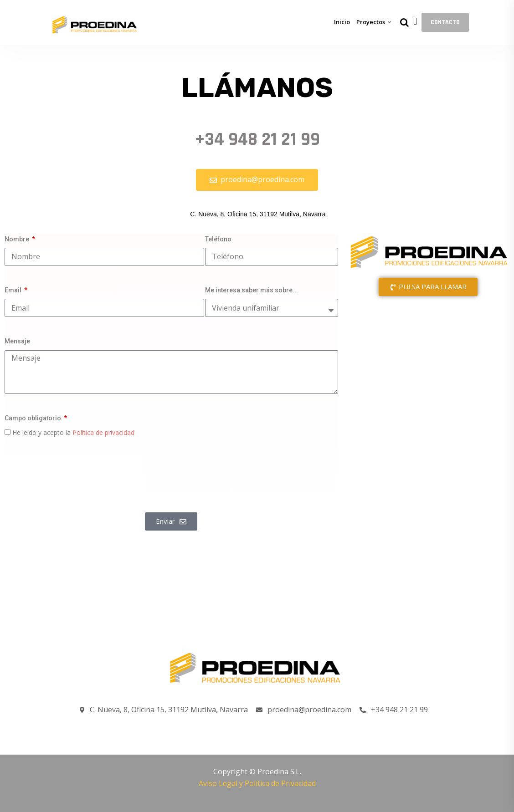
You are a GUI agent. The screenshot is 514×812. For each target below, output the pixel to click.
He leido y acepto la (73, 432)
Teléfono (218, 239)
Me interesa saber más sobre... (252, 290)
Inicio (342, 22)
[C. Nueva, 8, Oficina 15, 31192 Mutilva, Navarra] (428, 391)
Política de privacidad (103, 432)
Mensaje (17, 341)
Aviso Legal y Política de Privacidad (257, 783)
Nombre (18, 239)
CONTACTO (445, 22)
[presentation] (74, 475)
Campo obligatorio (33, 418)
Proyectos (371, 22)
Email (14, 290)
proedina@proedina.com (304, 710)
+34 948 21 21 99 (257, 140)
